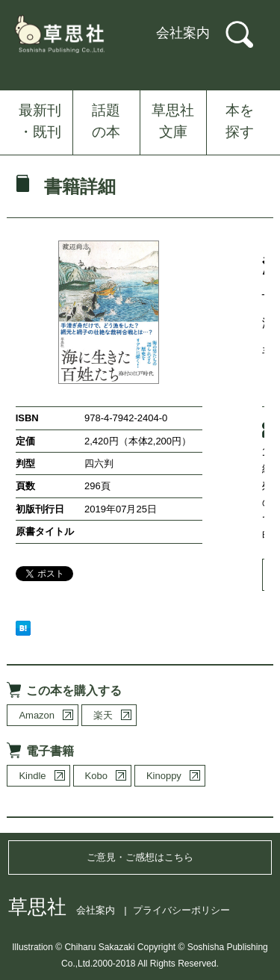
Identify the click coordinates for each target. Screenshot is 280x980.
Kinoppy (164, 776)
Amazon (37, 715)
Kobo (96, 776)
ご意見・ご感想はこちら (140, 857)
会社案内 (183, 33)
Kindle (32, 776)
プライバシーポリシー (181, 910)
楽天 (103, 715)
